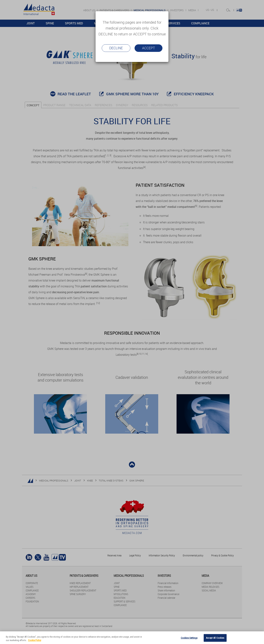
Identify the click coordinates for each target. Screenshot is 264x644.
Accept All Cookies (215, 638)
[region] (132, 638)
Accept (148, 48)
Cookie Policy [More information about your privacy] (35, 640)
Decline (116, 48)
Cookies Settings (189, 638)
